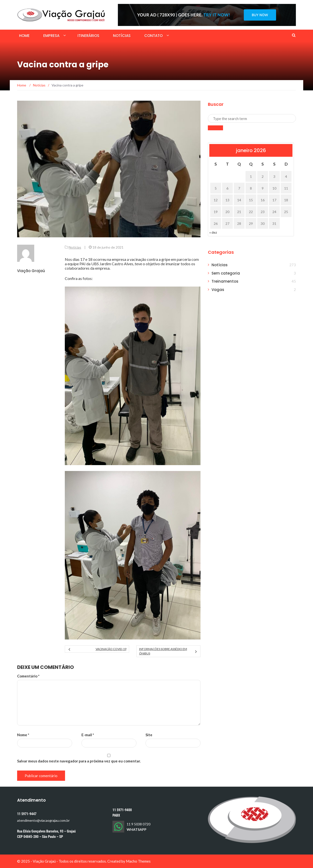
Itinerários (88, 36)
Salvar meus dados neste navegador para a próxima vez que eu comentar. (79, 761)
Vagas (218, 290)
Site (149, 735)
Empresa (51, 36)
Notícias (122, 36)
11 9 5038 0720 (139, 824)
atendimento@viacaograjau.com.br (43, 820)
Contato (153, 36)
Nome (23, 735)
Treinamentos (225, 281)
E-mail (88, 735)
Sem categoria (226, 273)
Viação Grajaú (31, 271)
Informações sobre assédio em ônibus (163, 651)
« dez (213, 232)
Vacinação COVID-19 (111, 649)
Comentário (28, 676)
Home (24, 36)
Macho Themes (138, 861)
